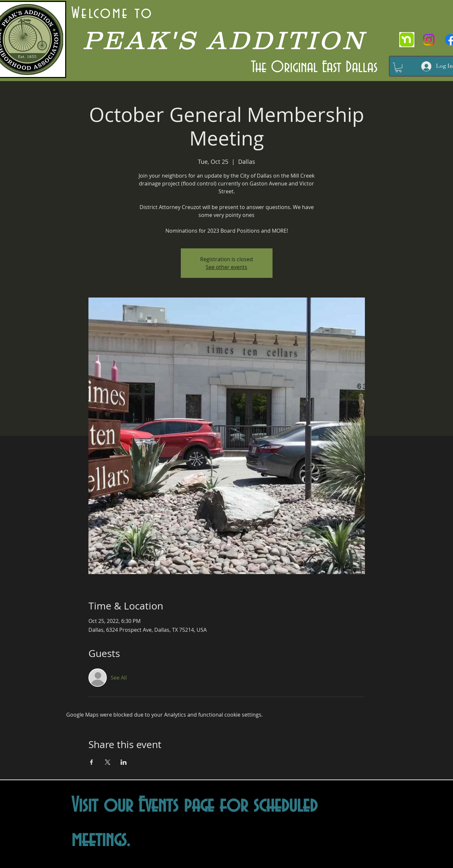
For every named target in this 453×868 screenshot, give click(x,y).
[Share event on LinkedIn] (124, 762)
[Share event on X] (108, 762)
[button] (398, 67)
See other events (226, 267)
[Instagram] (429, 40)
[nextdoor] (407, 40)
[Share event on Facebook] (92, 762)
